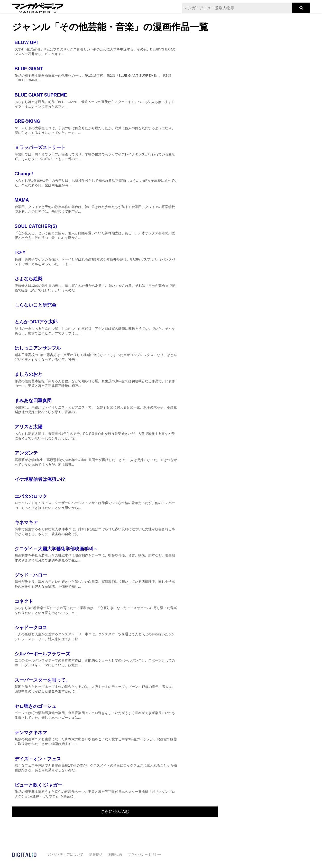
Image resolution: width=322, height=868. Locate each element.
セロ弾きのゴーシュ (35, 706)
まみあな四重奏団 (33, 401)
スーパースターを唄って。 (42, 680)
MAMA (22, 200)
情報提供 (96, 854)
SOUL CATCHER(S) (36, 226)
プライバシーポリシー (144, 854)
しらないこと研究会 (35, 305)
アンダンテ (26, 453)
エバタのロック (31, 496)
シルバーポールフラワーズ (42, 654)
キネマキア (26, 523)
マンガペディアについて (65, 854)
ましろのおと (29, 374)
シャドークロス (31, 628)
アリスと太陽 (29, 427)
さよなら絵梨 (29, 279)
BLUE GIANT (29, 69)
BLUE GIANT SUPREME (41, 95)
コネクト (24, 601)
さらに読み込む (115, 811)
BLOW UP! (26, 42)
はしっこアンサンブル (38, 348)
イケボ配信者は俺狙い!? (40, 479)
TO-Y (20, 253)
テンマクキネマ (31, 733)
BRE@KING (28, 121)
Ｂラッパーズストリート (40, 147)
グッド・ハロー (31, 575)
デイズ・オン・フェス (38, 759)
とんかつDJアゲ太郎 (36, 322)
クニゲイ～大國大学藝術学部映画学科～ (56, 549)
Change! (24, 174)
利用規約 (115, 854)
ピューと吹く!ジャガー (39, 785)
